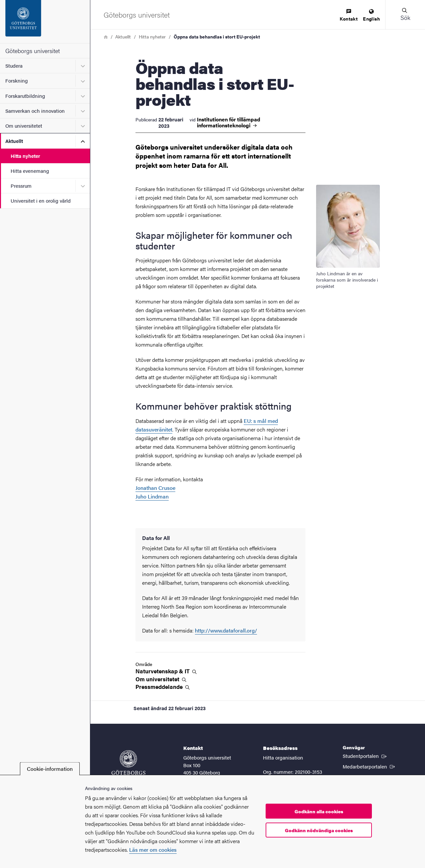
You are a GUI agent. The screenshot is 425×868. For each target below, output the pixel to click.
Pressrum (21, 186)
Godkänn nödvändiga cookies (319, 830)
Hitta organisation (283, 757)
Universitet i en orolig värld (41, 200)
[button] (405, 15)
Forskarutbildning (25, 96)
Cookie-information (50, 769)
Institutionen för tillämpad (229, 122)
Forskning (17, 80)
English (371, 15)
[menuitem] (349, 15)
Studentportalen (365, 756)
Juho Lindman (152, 496)
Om (161, 679)
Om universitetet (24, 126)
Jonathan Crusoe (155, 488)
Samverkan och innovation (35, 111)
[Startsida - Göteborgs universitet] (45, 22)
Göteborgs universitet (33, 51)
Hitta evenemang (30, 171)
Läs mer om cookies (153, 850)
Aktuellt (14, 141)
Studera (14, 66)
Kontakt (349, 15)
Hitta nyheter (25, 156)
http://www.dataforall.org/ (226, 630)
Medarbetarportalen (369, 766)
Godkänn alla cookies (319, 811)
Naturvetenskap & (166, 671)
